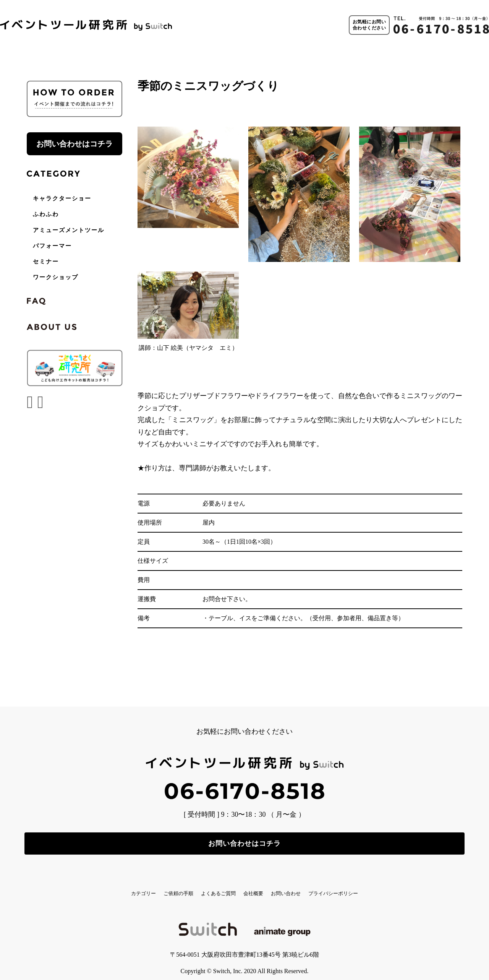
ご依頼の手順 (148, 887)
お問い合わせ (311, 887)
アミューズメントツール (69, 230)
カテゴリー (95, 887)
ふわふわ (46, 214)
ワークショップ (56, 277)
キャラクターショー (62, 198)
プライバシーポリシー (379, 887)
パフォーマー (52, 246)
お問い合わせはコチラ (74, 144)
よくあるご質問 (207, 887)
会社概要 (261, 887)
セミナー (46, 262)
